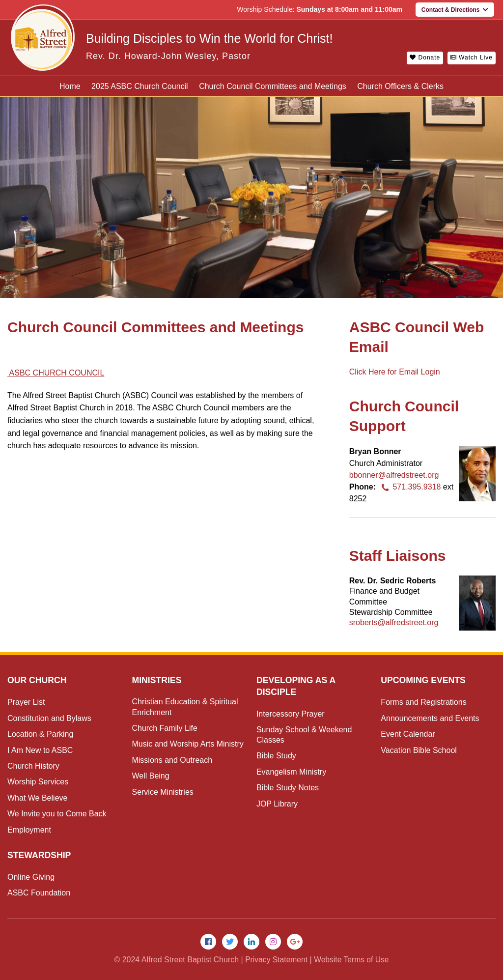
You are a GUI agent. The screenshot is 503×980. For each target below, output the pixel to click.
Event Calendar (408, 734)
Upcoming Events (424, 680)
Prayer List (26, 702)
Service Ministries (162, 792)
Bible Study (276, 756)
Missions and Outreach (172, 760)
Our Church (38, 680)
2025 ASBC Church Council (140, 86)
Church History (33, 766)
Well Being (150, 776)
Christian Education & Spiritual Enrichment (185, 707)
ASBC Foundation (39, 893)
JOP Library (277, 804)
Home (70, 86)
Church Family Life (164, 728)
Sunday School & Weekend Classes (304, 735)
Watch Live (472, 58)
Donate (425, 58)
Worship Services (38, 782)
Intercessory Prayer (291, 714)
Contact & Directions (455, 10)
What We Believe (37, 798)
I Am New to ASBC (40, 750)
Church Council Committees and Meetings (273, 86)
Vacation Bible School (419, 750)
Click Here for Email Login (395, 372)
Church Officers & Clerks (400, 86)
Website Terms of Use (352, 960)
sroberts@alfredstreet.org (394, 622)
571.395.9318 (409, 487)
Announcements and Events (430, 718)
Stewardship (40, 855)
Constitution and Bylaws (49, 718)
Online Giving (31, 877)
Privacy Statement (276, 960)
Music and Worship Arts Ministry (187, 744)
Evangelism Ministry (291, 772)
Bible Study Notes (288, 788)
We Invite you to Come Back (57, 814)
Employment (29, 830)
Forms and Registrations (423, 702)
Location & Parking (40, 734)
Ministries (157, 680)
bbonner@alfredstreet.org (394, 475)
